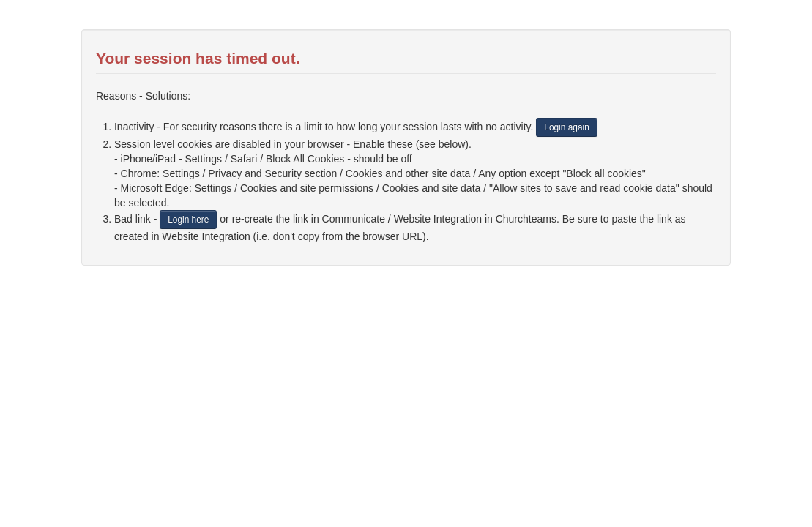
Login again (567, 127)
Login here (188, 220)
